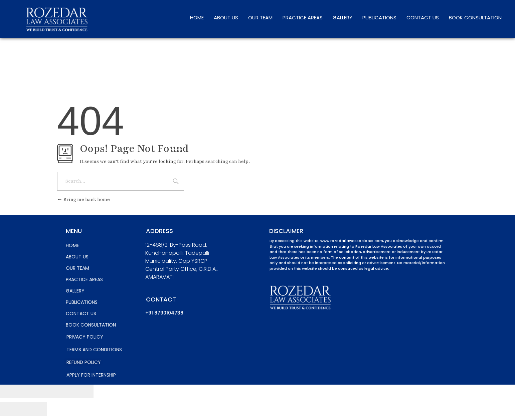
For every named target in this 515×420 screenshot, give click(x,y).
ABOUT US (226, 18)
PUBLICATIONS (379, 18)
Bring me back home (83, 199)
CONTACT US (423, 18)
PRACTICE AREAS (303, 18)
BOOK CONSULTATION (475, 18)
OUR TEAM (260, 18)
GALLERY (342, 18)
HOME (197, 18)
